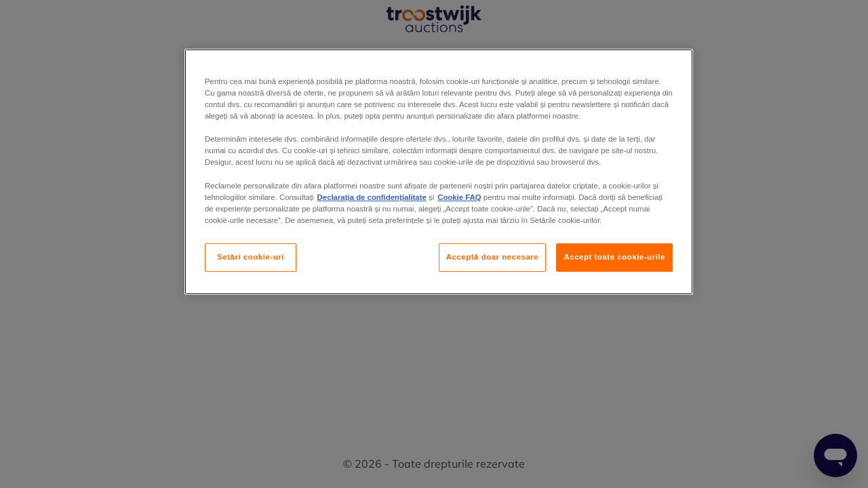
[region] (439, 172)
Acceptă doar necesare (493, 257)
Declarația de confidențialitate (372, 197)
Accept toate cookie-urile (614, 257)
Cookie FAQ (459, 197)
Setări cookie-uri (251, 257)
